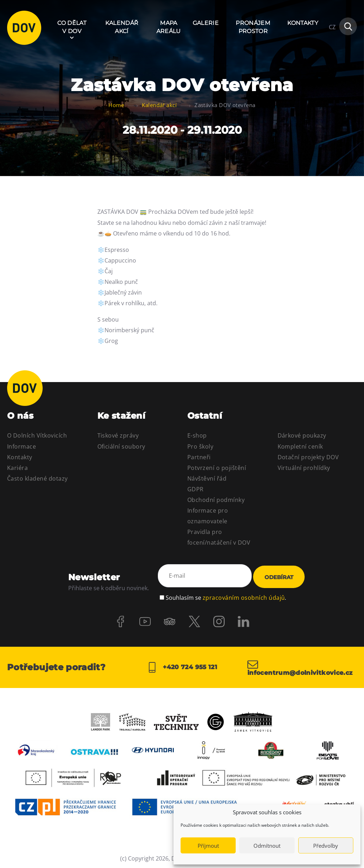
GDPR (196, 489)
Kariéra (17, 468)
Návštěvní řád (207, 478)
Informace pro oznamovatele (208, 516)
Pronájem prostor (253, 27)
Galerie (206, 23)
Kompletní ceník (300, 446)
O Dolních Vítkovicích (37, 435)
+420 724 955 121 (182, 666)
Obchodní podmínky (216, 500)
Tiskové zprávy (118, 435)
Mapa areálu (169, 27)
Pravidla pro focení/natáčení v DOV (219, 537)
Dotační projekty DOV (308, 457)
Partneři (199, 457)
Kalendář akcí (122, 27)
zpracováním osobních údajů (244, 594)
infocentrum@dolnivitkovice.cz (302, 666)
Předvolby (326, 846)
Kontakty (303, 23)
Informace (22, 446)
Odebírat (279, 576)
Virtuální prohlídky (304, 468)
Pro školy (200, 446)
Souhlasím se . (226, 594)
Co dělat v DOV (72, 27)
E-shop (197, 435)
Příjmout (208, 846)
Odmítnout (267, 846)
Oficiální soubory (121, 446)
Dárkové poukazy (302, 435)
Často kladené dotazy (38, 478)
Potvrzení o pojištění (217, 468)
